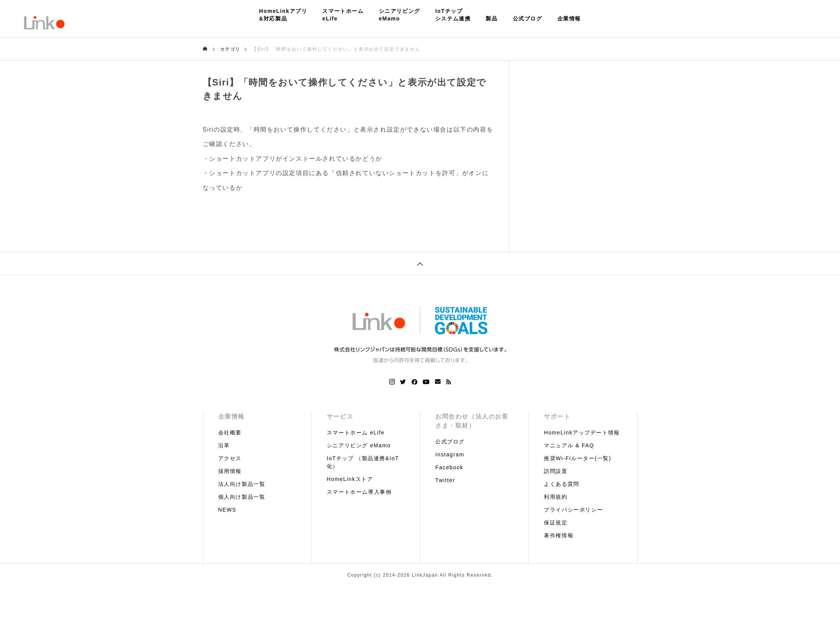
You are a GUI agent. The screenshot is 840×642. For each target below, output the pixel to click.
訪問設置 (556, 471)
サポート (557, 416)
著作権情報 (559, 535)
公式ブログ (528, 19)
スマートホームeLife (343, 15)
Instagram (450, 454)
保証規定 (556, 523)
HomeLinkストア (350, 479)
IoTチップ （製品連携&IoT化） (363, 462)
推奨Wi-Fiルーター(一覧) (578, 458)
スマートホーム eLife (356, 433)
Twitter (445, 480)
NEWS (227, 510)
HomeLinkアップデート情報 (582, 433)
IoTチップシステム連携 (453, 15)
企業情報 (569, 19)
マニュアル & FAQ (569, 445)
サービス (340, 416)
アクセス (230, 458)
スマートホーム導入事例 (359, 492)
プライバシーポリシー (573, 510)
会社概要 (230, 433)
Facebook (449, 467)
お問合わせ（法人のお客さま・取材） (472, 421)
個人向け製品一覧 (242, 497)
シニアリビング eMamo (359, 445)
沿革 (224, 445)
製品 (491, 19)
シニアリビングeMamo (400, 15)
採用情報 (230, 471)
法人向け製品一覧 (242, 484)
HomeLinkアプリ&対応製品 (283, 15)
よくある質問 (562, 484)
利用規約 (556, 497)
